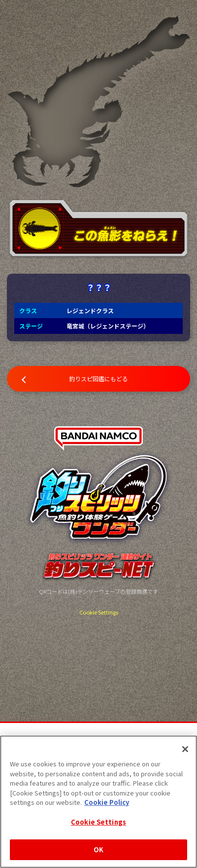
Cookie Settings (99, 612)
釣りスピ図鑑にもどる (98, 379)
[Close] (185, 749)
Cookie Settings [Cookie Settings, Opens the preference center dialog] (98, 822)
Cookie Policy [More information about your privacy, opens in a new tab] (107, 802)
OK (98, 850)
